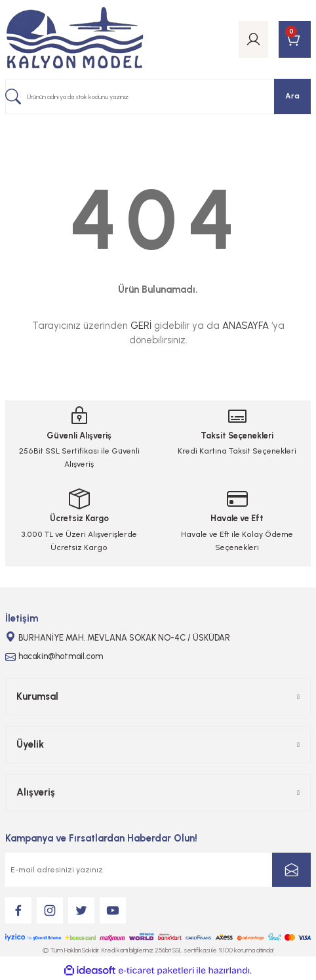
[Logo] (75, 39)
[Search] (158, 96)
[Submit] (291, 870)
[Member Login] (253, 39)
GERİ (141, 326)
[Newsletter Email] (158, 870)
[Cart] (295, 39)
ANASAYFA (246, 326)
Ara (292, 96)
